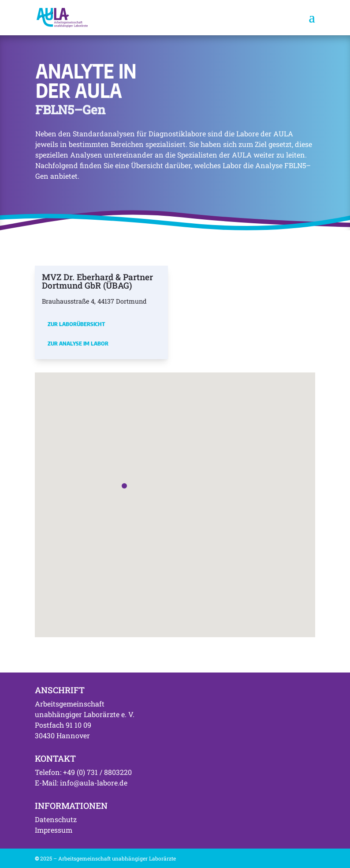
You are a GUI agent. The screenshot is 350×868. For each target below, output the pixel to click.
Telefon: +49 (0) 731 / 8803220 (83, 772)
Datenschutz (56, 819)
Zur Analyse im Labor (78, 343)
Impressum (54, 830)
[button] (124, 486)
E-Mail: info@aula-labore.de (81, 783)
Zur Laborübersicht (76, 324)
